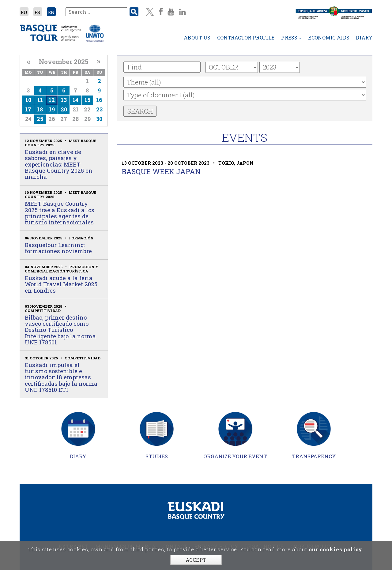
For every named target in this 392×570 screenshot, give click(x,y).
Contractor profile (246, 38)
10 (28, 100)
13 (64, 100)
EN (51, 12)
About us (197, 38)
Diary (364, 38)
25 (40, 119)
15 (87, 100)
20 (64, 109)
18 (40, 109)
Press (291, 38)
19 (52, 109)
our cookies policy (335, 549)
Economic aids (329, 38)
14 (75, 100)
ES (37, 12)
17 (28, 109)
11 (40, 100)
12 (52, 100)
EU (24, 12)
